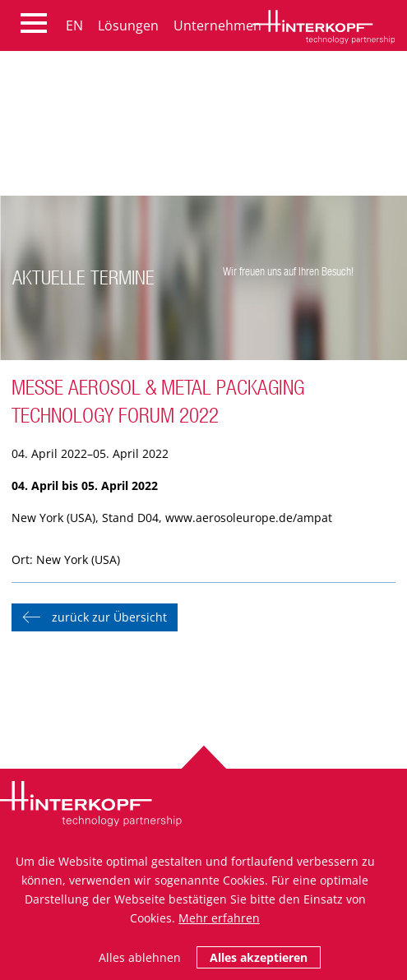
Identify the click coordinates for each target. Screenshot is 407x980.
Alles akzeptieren (259, 957)
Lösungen (128, 25)
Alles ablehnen (140, 957)
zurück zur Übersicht (109, 617)
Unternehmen (217, 25)
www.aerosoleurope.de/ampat (249, 518)
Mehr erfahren (219, 918)
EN (74, 25)
